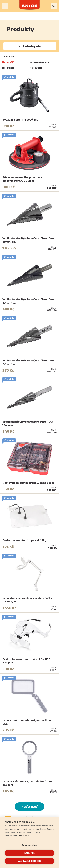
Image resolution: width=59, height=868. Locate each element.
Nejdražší (8, 68)
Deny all (29, 853)
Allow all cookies (29, 861)
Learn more (24, 836)
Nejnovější (9, 62)
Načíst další (30, 807)
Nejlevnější (36, 68)
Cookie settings (29, 845)
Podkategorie (32, 46)
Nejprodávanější (39, 62)
